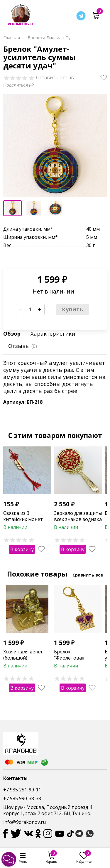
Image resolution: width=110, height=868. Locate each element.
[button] (9, 859)
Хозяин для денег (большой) (23, 655)
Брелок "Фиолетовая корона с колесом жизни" (74, 661)
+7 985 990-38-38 (22, 798)
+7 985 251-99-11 (22, 790)
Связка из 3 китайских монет (23, 516)
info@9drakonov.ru (24, 822)
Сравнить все (88, 575)
